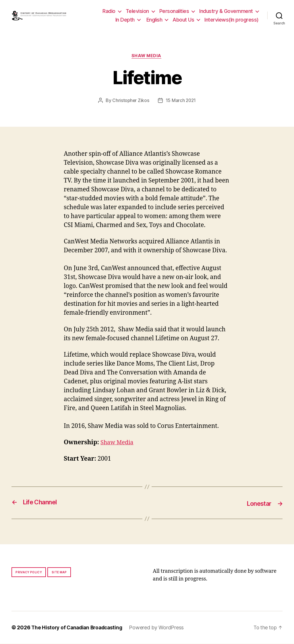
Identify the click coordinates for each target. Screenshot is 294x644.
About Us (183, 20)
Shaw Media (147, 56)
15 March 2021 (181, 101)
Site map (59, 572)
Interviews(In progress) (232, 20)
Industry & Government (226, 11)
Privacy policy (29, 572)
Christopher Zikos (130, 101)
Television (137, 11)
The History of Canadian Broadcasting (79, 628)
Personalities (174, 11)
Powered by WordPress (161, 628)
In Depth (125, 20)
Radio (109, 11)
